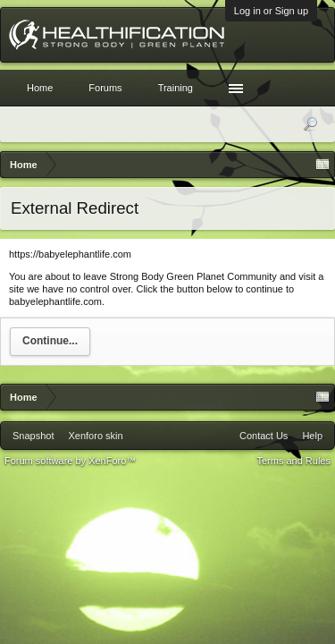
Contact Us (264, 436)
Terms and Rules (293, 461)
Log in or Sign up (271, 11)
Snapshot (33, 436)
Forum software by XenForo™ (70, 461)
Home (40, 88)
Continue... (50, 341)
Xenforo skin (95, 436)
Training (176, 88)
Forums (105, 88)
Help (312, 436)
